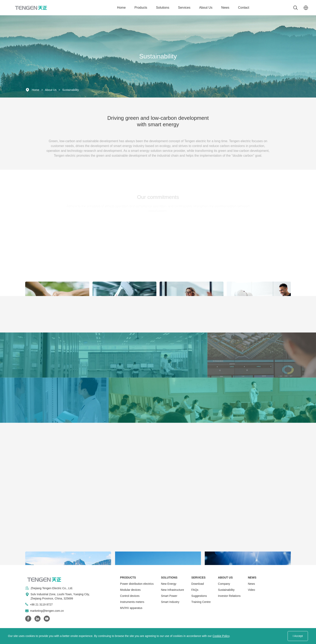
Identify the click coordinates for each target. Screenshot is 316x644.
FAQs (195, 590)
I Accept (298, 636)
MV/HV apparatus (131, 608)
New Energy (169, 584)
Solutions (163, 8)
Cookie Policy (221, 636)
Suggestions (199, 596)
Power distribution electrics (137, 584)
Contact (244, 8)
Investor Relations (229, 596)
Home (121, 8)
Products (141, 8)
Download (197, 584)
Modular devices (130, 590)
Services (184, 8)
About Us (206, 8)
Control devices (130, 596)
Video (252, 590)
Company (224, 584)
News (225, 8)
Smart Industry (170, 602)
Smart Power (169, 596)
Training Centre (201, 602)
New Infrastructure (173, 590)
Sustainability (71, 90)
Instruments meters (132, 602)
